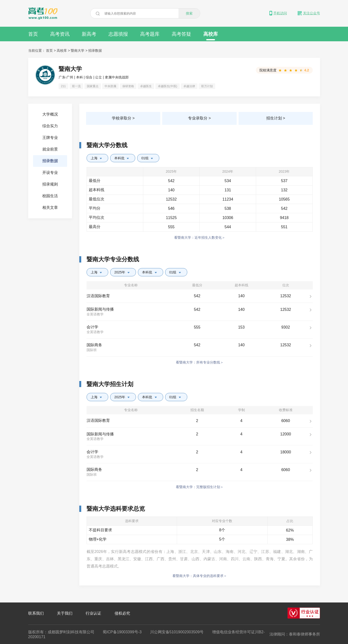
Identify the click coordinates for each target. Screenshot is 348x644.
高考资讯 (60, 34)
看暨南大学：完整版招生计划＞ (200, 487)
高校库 (211, 36)
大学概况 (50, 114)
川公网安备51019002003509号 (177, 632)
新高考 (89, 34)
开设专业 (50, 173)
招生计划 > (276, 118)
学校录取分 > (123, 118)
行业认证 (93, 613)
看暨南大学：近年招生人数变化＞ (200, 237)
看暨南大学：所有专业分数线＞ (200, 362)
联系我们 (36, 613)
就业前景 (50, 149)
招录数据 (95, 51)
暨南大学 (78, 51)
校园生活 (50, 196)
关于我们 (65, 613)
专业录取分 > (199, 118)
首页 (33, 34)
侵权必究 (122, 613)
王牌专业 (50, 138)
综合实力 (50, 126)
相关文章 (50, 208)
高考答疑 (181, 34)
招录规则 (50, 184)
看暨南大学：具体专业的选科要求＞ (200, 576)
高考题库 (150, 34)
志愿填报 (118, 34)
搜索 (189, 13)
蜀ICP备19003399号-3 (122, 632)
